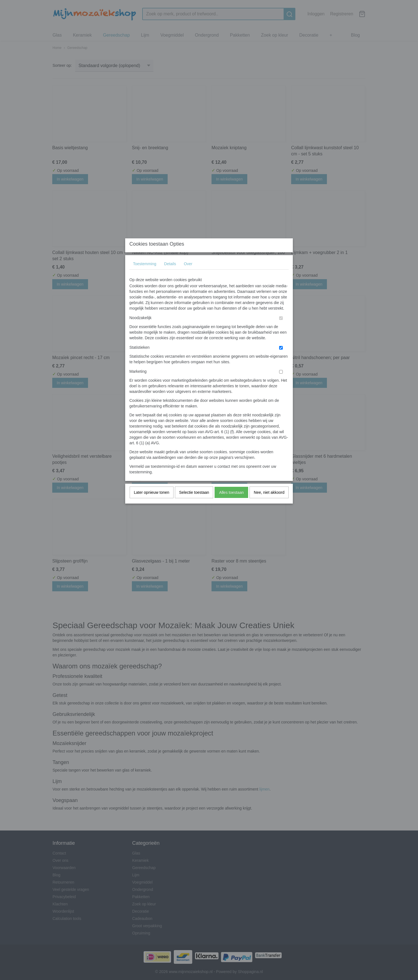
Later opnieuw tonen (152, 503)
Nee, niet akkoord (269, 503)
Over (188, 275)
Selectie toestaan (194, 503)
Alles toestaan (231, 503)
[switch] (281, 329)
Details (170, 275)
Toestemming (145, 275)
